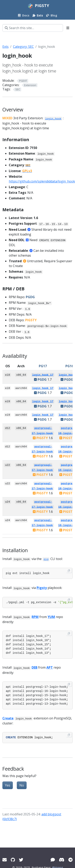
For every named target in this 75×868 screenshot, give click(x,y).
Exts (5, 47)
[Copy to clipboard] (69, 571)
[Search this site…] (33, 28)
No (22, 785)
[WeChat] (53, 860)
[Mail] (5, 860)
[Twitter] (21, 860)
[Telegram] (70, 860)
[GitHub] (13, 860)
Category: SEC (23, 47)
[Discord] (62, 860)
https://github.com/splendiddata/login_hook (42, 181)
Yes (8, 785)
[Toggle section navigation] (68, 28)
